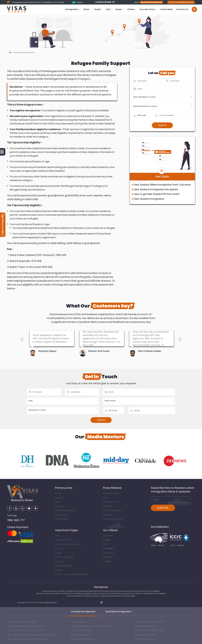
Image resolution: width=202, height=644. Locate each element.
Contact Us (182, 9)
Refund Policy (62, 519)
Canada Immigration (83, 611)
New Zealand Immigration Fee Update (155, 189)
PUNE (105, 544)
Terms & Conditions (65, 510)
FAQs (58, 536)
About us (59, 506)
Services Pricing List (64, 557)
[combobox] (162, 97)
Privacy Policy (62, 515)
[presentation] (22, 340)
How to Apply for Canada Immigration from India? (32, 635)
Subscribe (163, 508)
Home (58, 493)
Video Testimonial (64, 566)
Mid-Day (107, 506)
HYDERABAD (108, 548)
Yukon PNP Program (144, 639)
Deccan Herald (111, 493)
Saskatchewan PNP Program (149, 622)
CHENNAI (107, 557)
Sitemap (59, 548)
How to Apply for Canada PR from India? (27, 639)
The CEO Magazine (112, 510)
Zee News (108, 515)
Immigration (73, 9)
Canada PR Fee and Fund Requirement (90, 626)
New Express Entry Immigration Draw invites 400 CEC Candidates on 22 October (58, 2)
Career (59, 570)
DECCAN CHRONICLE (113, 519)
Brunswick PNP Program (146, 635)
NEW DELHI (108, 536)
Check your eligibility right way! (181, 2)
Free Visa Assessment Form (69, 544)
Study (98, 9)
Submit (162, 125)
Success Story (148, 9)
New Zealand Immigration (148, 199)
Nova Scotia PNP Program (84, 639)
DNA (105, 498)
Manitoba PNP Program (146, 626)
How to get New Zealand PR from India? (156, 194)
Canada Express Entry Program (22, 622)
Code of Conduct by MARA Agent (71, 574)
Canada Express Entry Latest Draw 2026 (27, 630)
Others (132, 9)
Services (59, 498)
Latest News (166, 9)
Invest (120, 9)
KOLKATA (107, 561)
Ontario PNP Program (81, 630)
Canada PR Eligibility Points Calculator (26, 626)
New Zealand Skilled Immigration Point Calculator (161, 185)
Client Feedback (63, 540)
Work (87, 9)
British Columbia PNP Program (150, 630)
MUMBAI (107, 540)
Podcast (59, 561)
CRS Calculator (78, 622)
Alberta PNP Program (81, 635)
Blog (57, 502)
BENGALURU (108, 553)
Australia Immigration (118, 611)
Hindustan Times (111, 502)
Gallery (59, 553)
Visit (109, 9)
